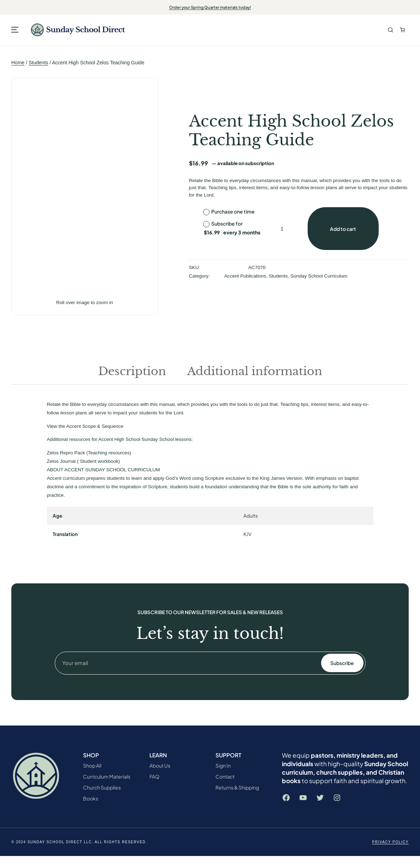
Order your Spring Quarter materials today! (210, 7)
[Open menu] (15, 30)
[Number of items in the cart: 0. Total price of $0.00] (403, 30)
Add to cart (343, 229)
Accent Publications (245, 276)
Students (38, 63)
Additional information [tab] (255, 371)
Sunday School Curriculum (319, 276)
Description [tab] (132, 371)
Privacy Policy (391, 842)
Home (18, 63)
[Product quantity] (282, 229)
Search (391, 30)
